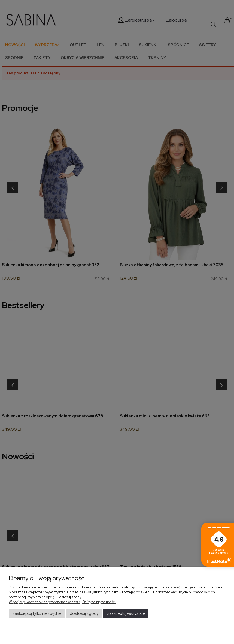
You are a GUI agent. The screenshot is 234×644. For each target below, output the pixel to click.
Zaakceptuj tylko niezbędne (37, 613)
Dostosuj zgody (84, 613)
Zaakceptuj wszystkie (126, 613)
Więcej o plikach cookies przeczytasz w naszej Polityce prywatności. (63, 602)
